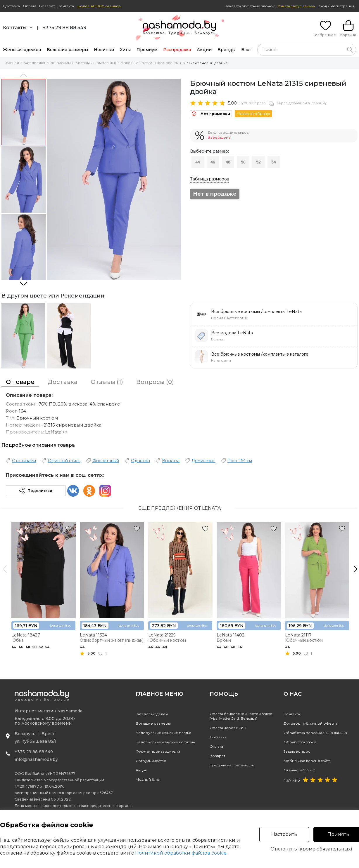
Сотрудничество (151, 761)
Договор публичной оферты (311, 723)
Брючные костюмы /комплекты (150, 63)
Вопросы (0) (155, 382)
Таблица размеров (210, 179)
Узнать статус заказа (296, 6)
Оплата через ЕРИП (228, 728)
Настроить (284, 834)
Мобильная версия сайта (307, 761)
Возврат (47, 6)
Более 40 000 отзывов (99, 6)
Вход (322, 6)
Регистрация (343, 6)
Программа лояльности (232, 765)
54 (274, 162)
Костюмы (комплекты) (96, 63)
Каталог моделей (152, 714)
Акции (204, 50)
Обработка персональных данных (315, 733)
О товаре (20, 382)
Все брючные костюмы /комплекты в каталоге (260, 354)
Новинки (104, 50)
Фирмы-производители (158, 751)
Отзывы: (300, 770)
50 (243, 162)
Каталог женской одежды (47, 63)
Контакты (66, 6)
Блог (246, 50)
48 (228, 162)
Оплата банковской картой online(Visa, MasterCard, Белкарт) (241, 716)
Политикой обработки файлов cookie (181, 853)
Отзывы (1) (107, 382)
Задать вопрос (297, 751)
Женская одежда (22, 50)
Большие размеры (67, 50)
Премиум (147, 50)
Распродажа (177, 50)
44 (198, 162)
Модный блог (148, 779)
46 (213, 162)
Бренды (226, 50)
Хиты (125, 50)
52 (258, 162)
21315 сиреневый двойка (205, 63)
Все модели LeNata (232, 333)
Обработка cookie (300, 742)
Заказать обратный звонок (250, 6)
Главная (12, 63)
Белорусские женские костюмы (166, 742)
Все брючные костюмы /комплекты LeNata (256, 312)
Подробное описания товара (38, 445)
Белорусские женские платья (163, 733)
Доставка (11, 6)
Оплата (30, 6)
